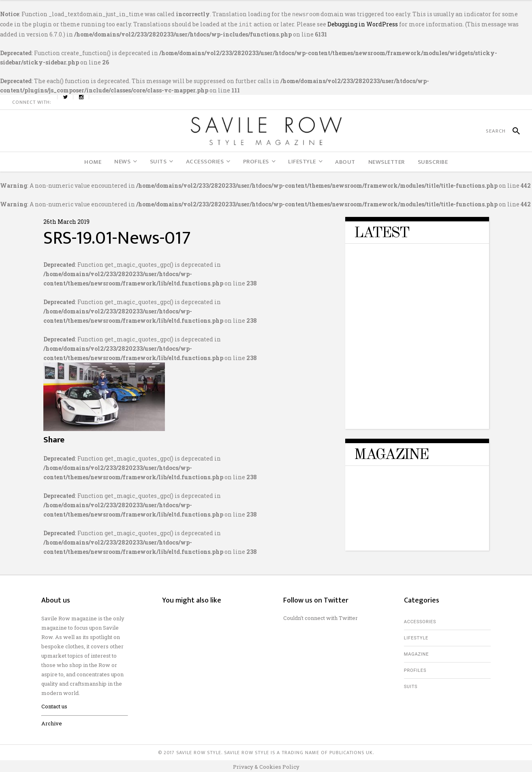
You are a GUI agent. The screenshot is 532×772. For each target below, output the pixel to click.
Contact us (54, 705)
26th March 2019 (66, 220)
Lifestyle (416, 636)
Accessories (420, 620)
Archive (52, 722)
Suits (411, 685)
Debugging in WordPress (363, 23)
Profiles (415, 669)
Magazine (417, 653)
